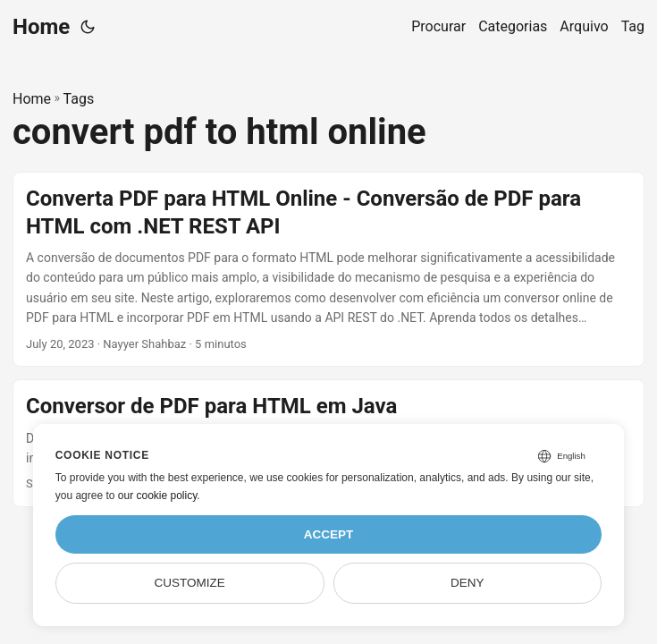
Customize (189, 583)
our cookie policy (158, 496)
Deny (467, 583)
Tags (79, 99)
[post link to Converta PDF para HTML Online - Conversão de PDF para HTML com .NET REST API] (328, 270)
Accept (329, 534)
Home (41, 27)
